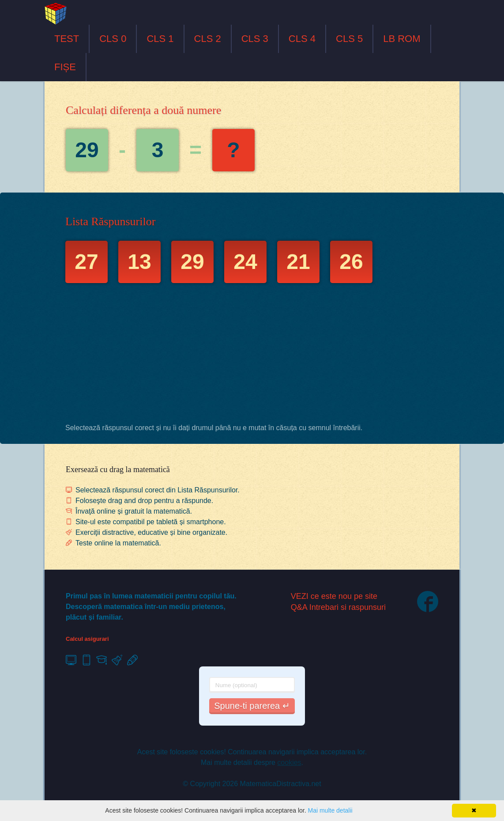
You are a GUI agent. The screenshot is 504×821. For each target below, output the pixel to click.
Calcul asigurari (87, 639)
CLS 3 (255, 39)
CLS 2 (208, 39)
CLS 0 (113, 39)
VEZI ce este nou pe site (334, 596)
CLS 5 (349, 39)
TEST (67, 39)
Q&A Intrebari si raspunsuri (338, 607)
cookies (289, 762)
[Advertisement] (252, 356)
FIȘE (65, 67)
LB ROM (402, 39)
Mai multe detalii (330, 810)
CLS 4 (302, 39)
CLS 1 (160, 39)
